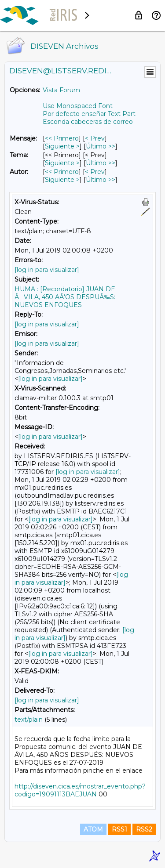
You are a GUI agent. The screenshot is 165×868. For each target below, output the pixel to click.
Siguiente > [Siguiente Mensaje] (62, 146)
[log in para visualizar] (47, 270)
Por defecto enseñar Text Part (89, 114)
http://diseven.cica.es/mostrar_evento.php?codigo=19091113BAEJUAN (80, 790)
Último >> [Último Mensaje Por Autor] (101, 180)
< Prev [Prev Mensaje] (95, 138)
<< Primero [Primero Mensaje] (62, 138)
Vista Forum (61, 90)
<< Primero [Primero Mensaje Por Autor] (62, 172)
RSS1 (119, 829)
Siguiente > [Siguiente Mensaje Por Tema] (62, 163)
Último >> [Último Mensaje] (101, 146)
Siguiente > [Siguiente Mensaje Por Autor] (62, 180)
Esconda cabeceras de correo (88, 122)
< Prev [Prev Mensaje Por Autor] (95, 172)
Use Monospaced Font (78, 106)
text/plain (29, 720)
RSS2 (144, 829)
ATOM (93, 829)
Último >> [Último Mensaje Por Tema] (101, 163)
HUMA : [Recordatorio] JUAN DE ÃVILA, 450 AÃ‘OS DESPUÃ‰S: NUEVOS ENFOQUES (65, 297)
